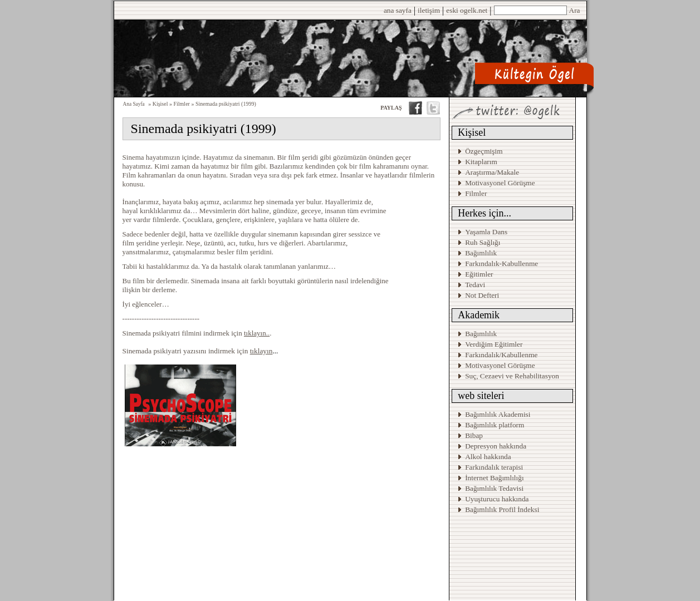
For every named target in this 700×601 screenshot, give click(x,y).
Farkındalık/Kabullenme (501, 355)
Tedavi (475, 285)
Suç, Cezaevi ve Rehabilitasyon (512, 376)
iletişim (429, 10)
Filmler (476, 193)
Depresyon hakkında (496, 446)
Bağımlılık (481, 253)
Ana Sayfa (134, 104)
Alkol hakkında (488, 457)
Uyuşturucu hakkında (497, 499)
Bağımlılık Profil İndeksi (502, 509)
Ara (575, 10)
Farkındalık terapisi (494, 467)
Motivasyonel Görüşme (500, 183)
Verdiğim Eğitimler (494, 344)
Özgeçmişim (484, 151)
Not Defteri (482, 295)
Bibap (474, 435)
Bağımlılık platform (495, 425)
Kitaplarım (481, 162)
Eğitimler (479, 274)
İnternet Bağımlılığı (495, 478)
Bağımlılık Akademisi (499, 414)
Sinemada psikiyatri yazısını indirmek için (198, 351)
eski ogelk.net (467, 10)
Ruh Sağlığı (483, 242)
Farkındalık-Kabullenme (501, 263)
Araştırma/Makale (492, 172)
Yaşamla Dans (486, 232)
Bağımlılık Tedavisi (494, 488)
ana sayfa (398, 10)
